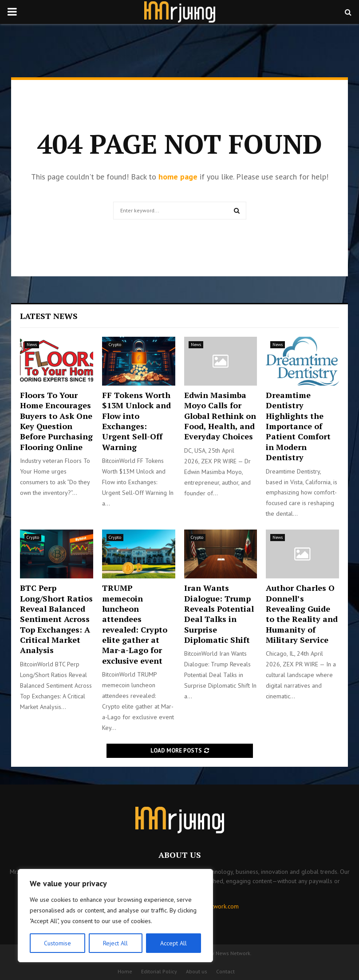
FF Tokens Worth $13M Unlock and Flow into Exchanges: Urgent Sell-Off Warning (136, 421)
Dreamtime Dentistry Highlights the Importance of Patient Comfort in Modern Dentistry (298, 426)
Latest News (49, 316)
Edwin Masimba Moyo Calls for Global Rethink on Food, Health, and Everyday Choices (220, 416)
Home (125, 971)
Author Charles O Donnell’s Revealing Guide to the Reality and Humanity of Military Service (302, 614)
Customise (57, 943)
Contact (225, 971)
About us (197, 971)
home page (178, 177)
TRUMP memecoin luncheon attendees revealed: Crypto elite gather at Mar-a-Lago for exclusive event (135, 624)
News (32, 345)
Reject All (115, 943)
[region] (115, 916)
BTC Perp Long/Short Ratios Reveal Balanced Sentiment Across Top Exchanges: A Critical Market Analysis (56, 619)
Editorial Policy (159, 971)
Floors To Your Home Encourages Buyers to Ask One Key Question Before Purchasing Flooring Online (56, 421)
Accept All (174, 943)
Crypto (115, 345)
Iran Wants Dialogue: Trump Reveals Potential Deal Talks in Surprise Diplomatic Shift (219, 614)
